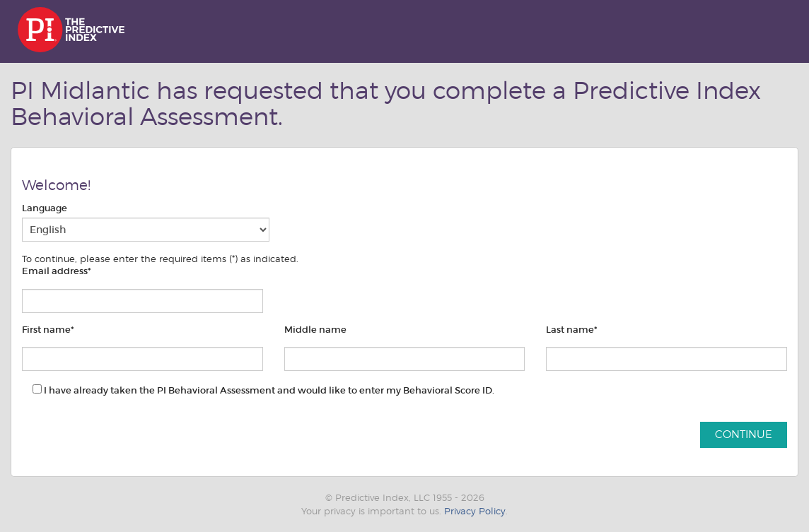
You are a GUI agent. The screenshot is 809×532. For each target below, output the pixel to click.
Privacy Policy (475, 511)
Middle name (315, 330)
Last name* (572, 330)
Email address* (57, 271)
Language (45, 208)
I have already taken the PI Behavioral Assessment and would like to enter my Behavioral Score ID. (263, 390)
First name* (48, 330)
